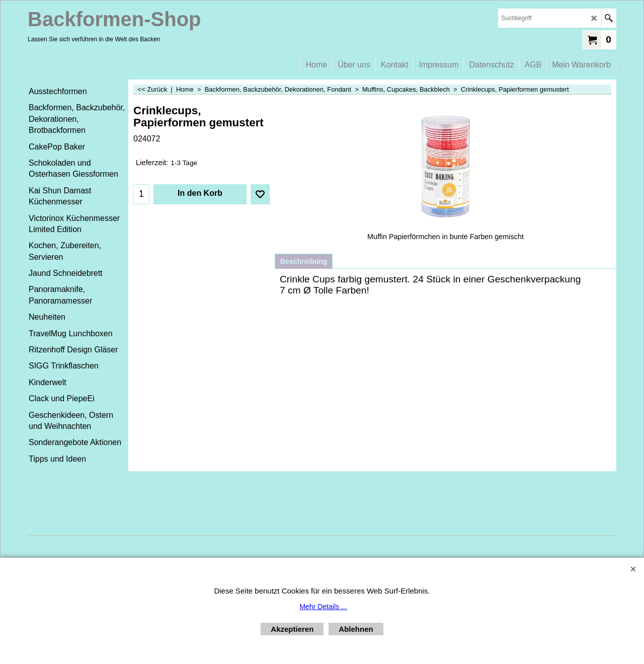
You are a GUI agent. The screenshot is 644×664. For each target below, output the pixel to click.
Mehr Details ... (323, 607)
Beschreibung (304, 261)
